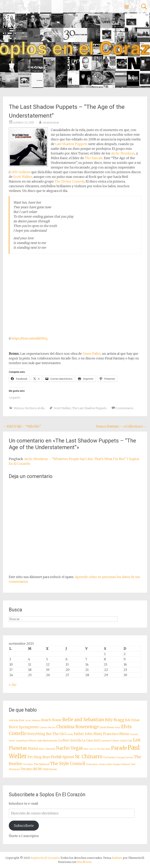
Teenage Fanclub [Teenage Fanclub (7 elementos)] (125, 758)
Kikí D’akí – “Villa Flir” (22, 426)
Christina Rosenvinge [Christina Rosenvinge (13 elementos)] (78, 727)
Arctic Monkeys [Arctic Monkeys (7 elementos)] (33, 720)
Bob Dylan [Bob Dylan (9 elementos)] (132, 720)
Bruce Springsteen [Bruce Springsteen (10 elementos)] (24, 727)
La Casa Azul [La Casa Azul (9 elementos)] (91, 740)
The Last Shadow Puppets (89, 408)
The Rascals (94, 158)
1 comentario (124, 408)
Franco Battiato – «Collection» (122, 426)
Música (19, 408)
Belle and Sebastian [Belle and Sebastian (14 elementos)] (83, 720)
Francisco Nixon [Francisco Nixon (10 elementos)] (116, 734)
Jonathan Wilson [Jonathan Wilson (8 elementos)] (26, 740)
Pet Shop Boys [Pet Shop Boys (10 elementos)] (39, 757)
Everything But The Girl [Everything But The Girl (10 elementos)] (46, 734)
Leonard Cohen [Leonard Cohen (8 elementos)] (110, 740)
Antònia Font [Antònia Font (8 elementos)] (17, 720)
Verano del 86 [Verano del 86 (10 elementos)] (31, 769)
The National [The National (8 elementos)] (42, 764)
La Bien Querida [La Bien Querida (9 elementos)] (70, 740)
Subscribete (24, 826)
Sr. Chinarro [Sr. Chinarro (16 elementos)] (89, 757)
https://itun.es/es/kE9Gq (29, 338)
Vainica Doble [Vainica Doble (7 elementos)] (105, 764)
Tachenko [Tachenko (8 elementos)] (109, 757)
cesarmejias (51, 122)
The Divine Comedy (69, 181)
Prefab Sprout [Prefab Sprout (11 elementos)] (62, 757)
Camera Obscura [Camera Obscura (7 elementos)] (47, 727)
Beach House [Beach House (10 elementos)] (51, 720)
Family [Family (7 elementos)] (70, 734)
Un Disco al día (35, 408)
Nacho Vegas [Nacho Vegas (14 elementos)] (69, 748)
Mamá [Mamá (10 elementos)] (33, 749)
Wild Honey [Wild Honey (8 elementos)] (50, 769)
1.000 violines (20, 172)
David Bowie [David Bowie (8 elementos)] (107, 727)
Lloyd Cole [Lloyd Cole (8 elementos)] (126, 740)
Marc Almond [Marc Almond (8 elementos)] (47, 749)
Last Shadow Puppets (71, 144)
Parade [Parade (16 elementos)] (119, 748)
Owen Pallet (92, 354)
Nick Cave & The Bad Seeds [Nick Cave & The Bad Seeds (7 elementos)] (97, 749)
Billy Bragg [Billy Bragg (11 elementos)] (115, 720)
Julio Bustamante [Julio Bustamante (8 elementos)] (47, 740)
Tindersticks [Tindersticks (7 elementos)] (92, 764)
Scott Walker (23, 177)
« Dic (13, 685)
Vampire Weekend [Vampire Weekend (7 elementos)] (121, 764)
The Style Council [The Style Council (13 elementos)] (68, 764)
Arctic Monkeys (123, 153)
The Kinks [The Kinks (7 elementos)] (28, 764)
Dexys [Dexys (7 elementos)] (117, 727)
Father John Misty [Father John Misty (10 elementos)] (88, 734)
